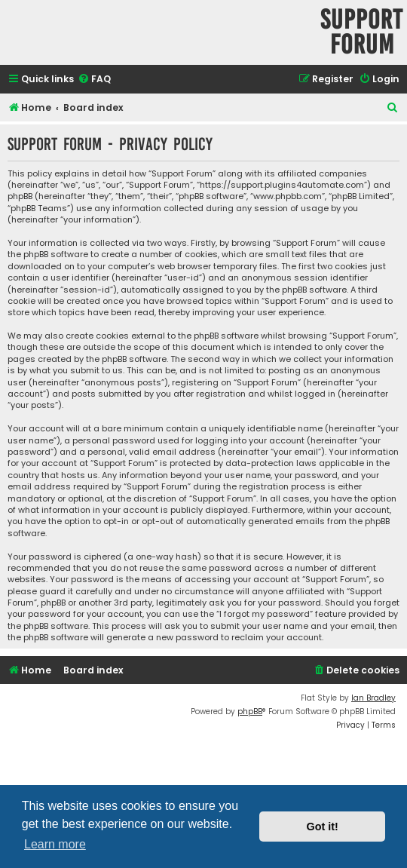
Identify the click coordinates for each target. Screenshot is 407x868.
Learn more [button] (55, 844)
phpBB (250, 712)
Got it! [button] (323, 827)
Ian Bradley (373, 698)
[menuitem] (94, 80)
